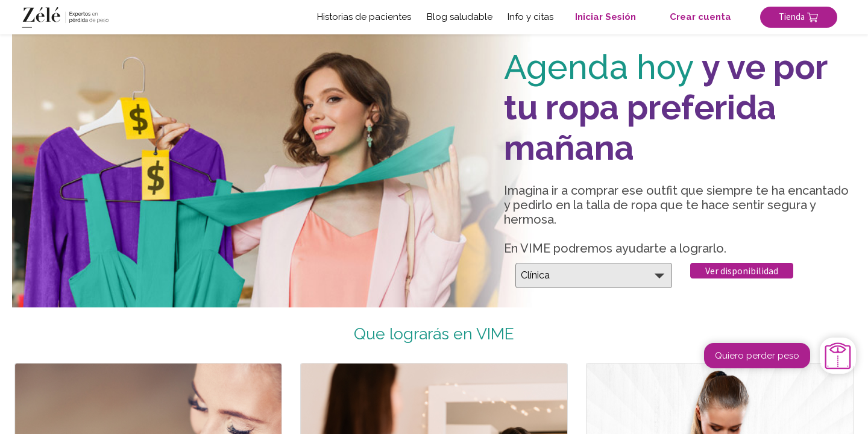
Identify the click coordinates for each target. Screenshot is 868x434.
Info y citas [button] (530, 17)
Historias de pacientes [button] (364, 17)
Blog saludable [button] (460, 17)
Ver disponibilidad (742, 271)
